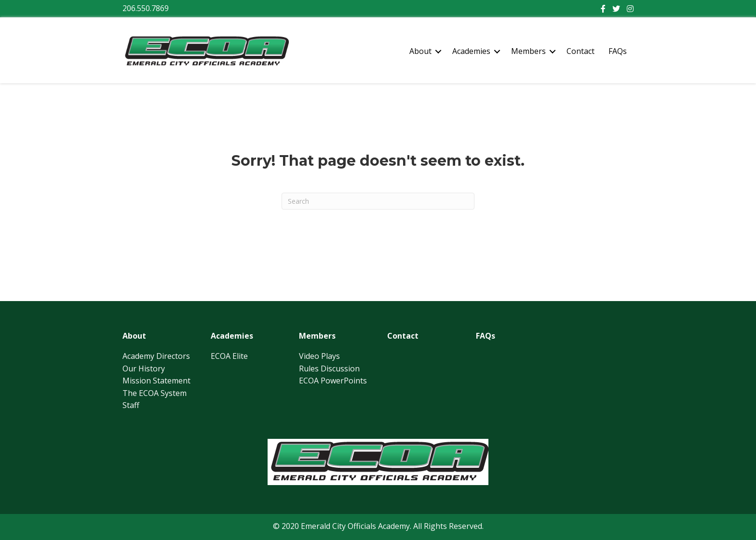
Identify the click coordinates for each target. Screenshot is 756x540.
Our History (144, 369)
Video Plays (319, 356)
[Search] (378, 201)
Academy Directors (156, 356)
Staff (131, 405)
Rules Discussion (329, 369)
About (420, 51)
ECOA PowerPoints (333, 381)
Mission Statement (156, 381)
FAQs (618, 51)
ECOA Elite (229, 356)
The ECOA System (155, 393)
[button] (438, 52)
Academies (471, 51)
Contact (580, 51)
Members (528, 51)
